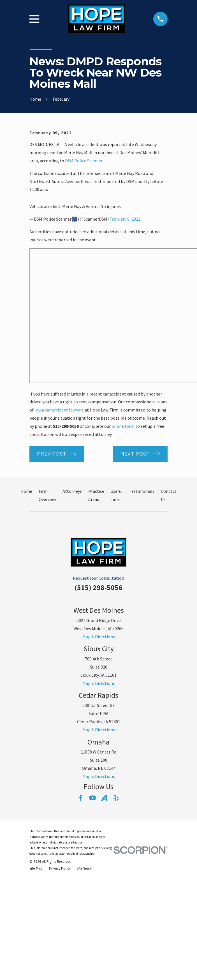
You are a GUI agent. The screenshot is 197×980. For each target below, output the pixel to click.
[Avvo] (104, 798)
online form (123, 426)
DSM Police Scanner (84, 161)
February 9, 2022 (125, 219)
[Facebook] (81, 798)
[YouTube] (92, 798)
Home (26, 491)
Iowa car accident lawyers (59, 410)
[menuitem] (36, 868)
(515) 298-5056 (98, 588)
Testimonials (142, 491)
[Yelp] (116, 798)
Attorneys (72, 491)
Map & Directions (99, 637)
